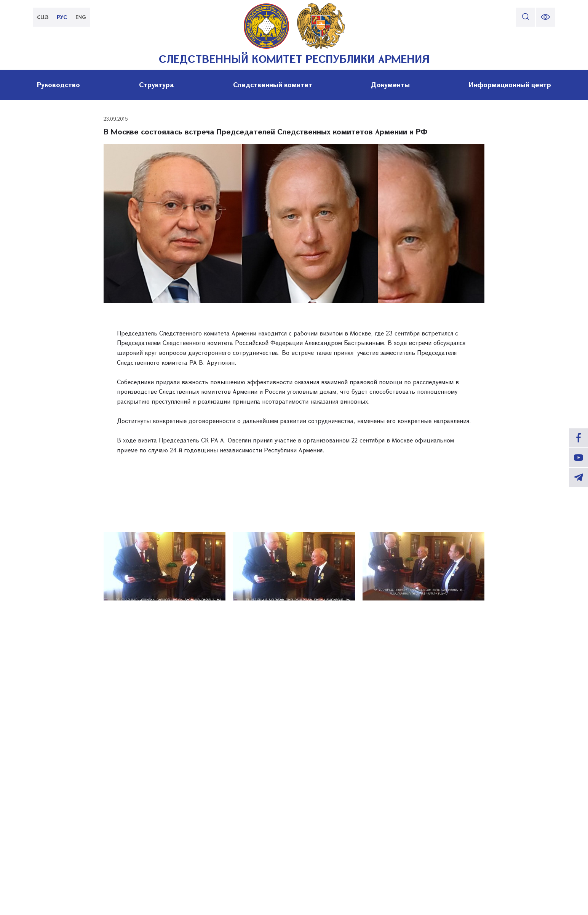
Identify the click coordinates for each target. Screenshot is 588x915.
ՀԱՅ (43, 17)
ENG (81, 17)
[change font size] (545, 17)
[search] (526, 17)
